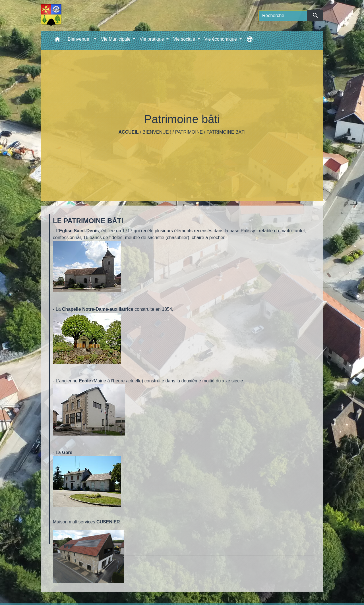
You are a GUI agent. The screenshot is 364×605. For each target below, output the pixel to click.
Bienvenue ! (157, 132)
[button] (57, 41)
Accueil (129, 132)
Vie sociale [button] (185, 39)
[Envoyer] (315, 16)
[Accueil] (51, 16)
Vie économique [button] (221, 39)
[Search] (283, 16)
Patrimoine (189, 132)
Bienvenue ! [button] (80, 39)
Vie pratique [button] (152, 39)
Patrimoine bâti (226, 132)
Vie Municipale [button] (116, 39)
